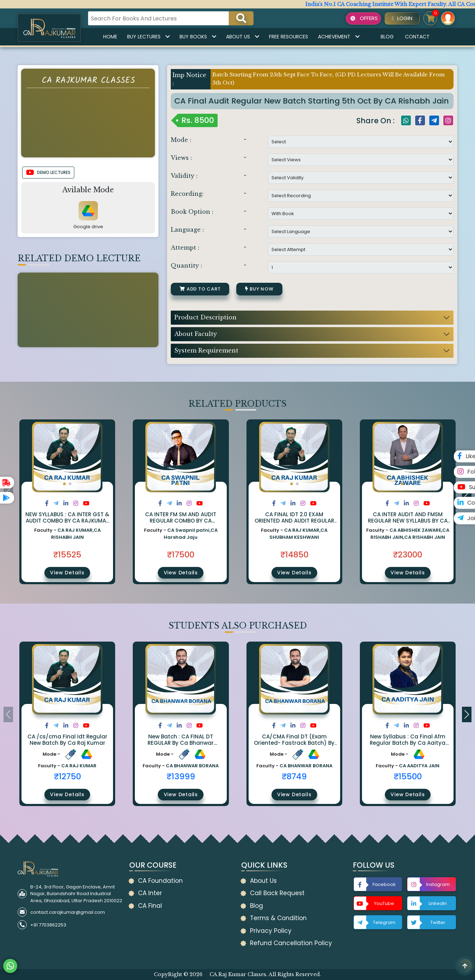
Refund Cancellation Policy (291, 943)
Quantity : (186, 266)
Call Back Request (277, 893)
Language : (187, 230)
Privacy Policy (271, 931)
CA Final (150, 906)
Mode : (181, 140)
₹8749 (294, 776)
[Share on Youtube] (86, 503)
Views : (181, 158)
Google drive (88, 227)
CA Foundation (160, 881)
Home (110, 37)
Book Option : (192, 212)
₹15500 (408, 776)
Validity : (184, 176)
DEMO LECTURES (48, 173)
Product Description (205, 317)
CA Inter (150, 893)
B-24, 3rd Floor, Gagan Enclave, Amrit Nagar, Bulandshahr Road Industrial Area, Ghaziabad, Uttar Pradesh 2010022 (76, 894)
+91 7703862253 (48, 925)
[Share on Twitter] (56, 503)
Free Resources (289, 37)
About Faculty (196, 334)
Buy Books (198, 37)
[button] (64, 484)
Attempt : (185, 248)
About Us (243, 37)
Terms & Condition (278, 918)
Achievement (339, 37)
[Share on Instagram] (76, 503)
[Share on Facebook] (47, 503)
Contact (417, 37)
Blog (387, 37)
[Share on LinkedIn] (66, 503)
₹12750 (67, 776)
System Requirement (206, 350)
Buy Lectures (148, 37)
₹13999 (181, 776)
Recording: (187, 194)
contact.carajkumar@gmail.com (68, 912)
